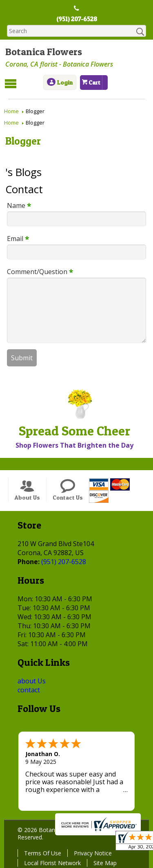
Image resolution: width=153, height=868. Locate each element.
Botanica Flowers (42, 52)
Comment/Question (37, 271)
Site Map (104, 862)
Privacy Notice (92, 852)
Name (16, 205)
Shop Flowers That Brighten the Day (73, 445)
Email (15, 238)
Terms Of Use (41, 852)
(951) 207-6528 (76, 19)
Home (11, 111)
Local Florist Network (51, 862)
